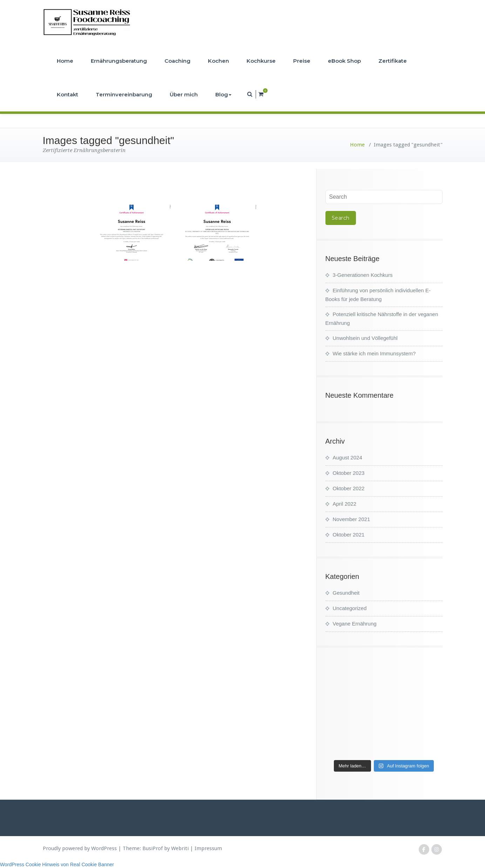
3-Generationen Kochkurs (363, 275)
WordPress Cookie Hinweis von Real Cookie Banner (57, 864)
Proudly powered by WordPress (80, 848)
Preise (302, 61)
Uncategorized (350, 608)
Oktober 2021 (349, 535)
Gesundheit (346, 593)
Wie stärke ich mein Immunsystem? (374, 353)
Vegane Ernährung (355, 624)
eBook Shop (344, 61)
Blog (223, 94)
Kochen (218, 61)
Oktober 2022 (349, 488)
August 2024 (348, 457)
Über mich (184, 94)
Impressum (208, 848)
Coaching (177, 61)
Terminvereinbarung (124, 94)
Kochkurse (261, 61)
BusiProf (153, 848)
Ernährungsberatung (119, 61)
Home (65, 61)
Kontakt (68, 94)
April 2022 (345, 504)
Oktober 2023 (349, 473)
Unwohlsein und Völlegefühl (365, 338)
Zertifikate (393, 61)
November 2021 (352, 519)
